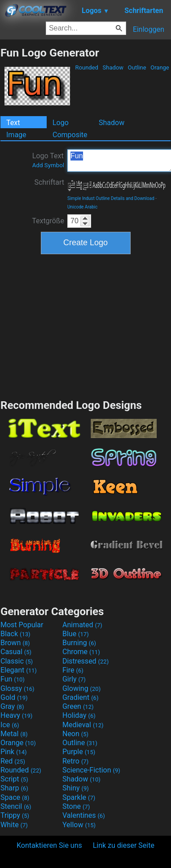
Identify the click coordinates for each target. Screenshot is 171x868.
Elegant (19, 670)
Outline (137, 67)
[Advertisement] (86, 325)
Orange (160, 67)
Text (13, 123)
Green (78, 706)
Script (14, 779)
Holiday (79, 715)
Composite (70, 135)
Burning (79, 643)
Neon (75, 734)
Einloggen (149, 29)
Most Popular (22, 625)
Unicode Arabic (82, 207)
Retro (75, 761)
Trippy (15, 815)
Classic (17, 661)
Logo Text (48, 160)
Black (15, 634)
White (14, 825)
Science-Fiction (91, 770)
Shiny (76, 788)
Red (13, 761)
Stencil (16, 806)
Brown (15, 643)
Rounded (87, 67)
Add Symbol (48, 165)
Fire (73, 670)
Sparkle (79, 797)
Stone (76, 806)
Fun (13, 679)
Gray (12, 706)
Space (15, 797)
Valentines (84, 815)
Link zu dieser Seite (124, 845)
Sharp (14, 788)
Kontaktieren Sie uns (49, 845)
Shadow (113, 67)
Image (16, 135)
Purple (79, 752)
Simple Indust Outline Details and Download (111, 198)
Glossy (18, 688)
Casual (16, 652)
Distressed (85, 661)
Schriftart (49, 182)
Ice (10, 725)
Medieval (83, 725)
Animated (82, 625)
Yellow (79, 825)
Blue (76, 634)
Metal (14, 734)
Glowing (81, 688)
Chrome (81, 652)
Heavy (16, 715)
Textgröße (48, 221)
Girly (74, 679)
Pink (14, 752)
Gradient (80, 697)
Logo (61, 123)
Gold (14, 697)
